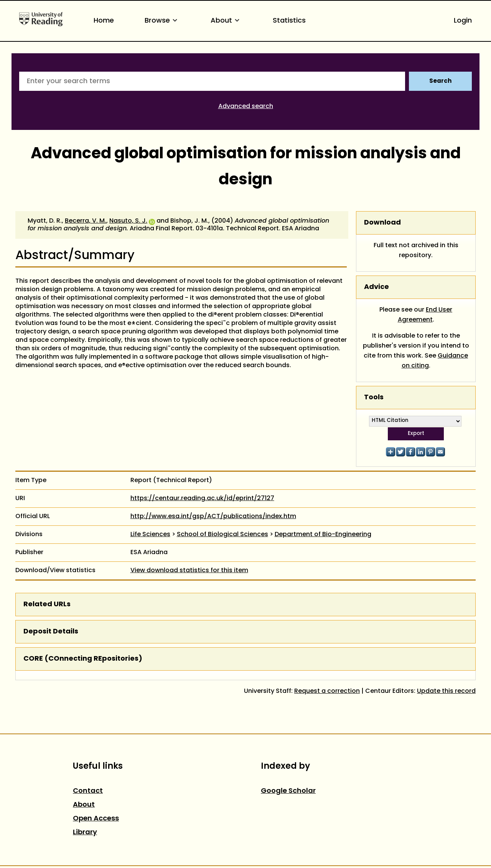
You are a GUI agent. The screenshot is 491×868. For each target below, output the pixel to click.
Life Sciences (150, 535)
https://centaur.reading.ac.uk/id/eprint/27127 (202, 499)
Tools (374, 398)
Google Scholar (288, 791)
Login (463, 21)
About (226, 21)
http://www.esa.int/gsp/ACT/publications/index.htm (213, 517)
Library (85, 833)
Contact (88, 791)
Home (104, 21)
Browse (162, 21)
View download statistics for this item (189, 571)
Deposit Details (51, 632)
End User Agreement (425, 315)
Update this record (446, 691)
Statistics (289, 21)
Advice (376, 287)
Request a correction (327, 691)
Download (382, 223)
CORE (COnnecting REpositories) (83, 659)
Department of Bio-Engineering (323, 535)
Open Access (96, 819)
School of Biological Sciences (222, 535)
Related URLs (47, 605)
